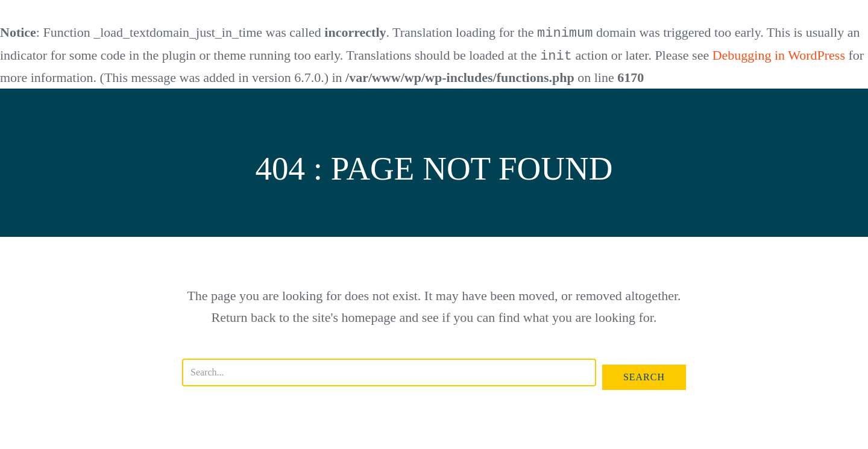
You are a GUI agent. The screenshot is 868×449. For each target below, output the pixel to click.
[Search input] (389, 371)
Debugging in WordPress (779, 55)
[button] (644, 376)
